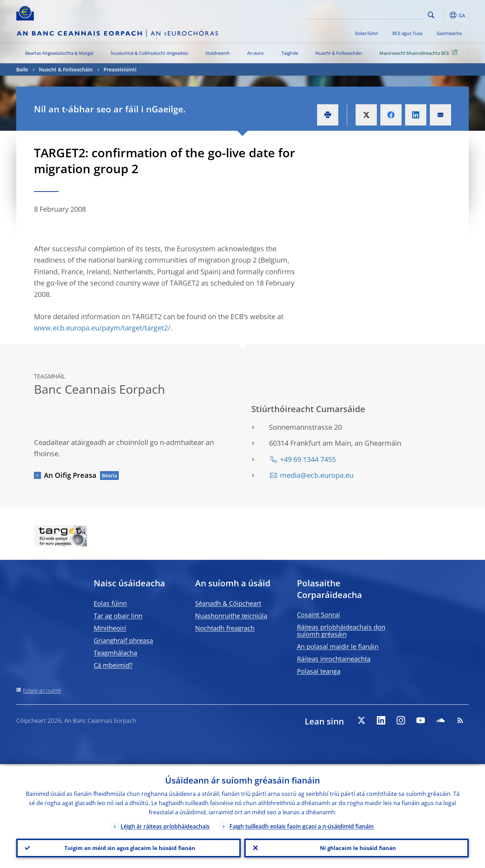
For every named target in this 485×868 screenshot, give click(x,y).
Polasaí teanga (319, 671)
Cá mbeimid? (113, 665)
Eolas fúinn (367, 33)
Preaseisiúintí (120, 69)
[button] (444, 15)
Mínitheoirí (110, 628)
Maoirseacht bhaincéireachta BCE (420, 53)
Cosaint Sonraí (319, 615)
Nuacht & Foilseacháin (339, 53)
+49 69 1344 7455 (308, 459)
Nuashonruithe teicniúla (231, 616)
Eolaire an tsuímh (42, 690)
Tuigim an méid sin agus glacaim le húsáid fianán (128, 847)
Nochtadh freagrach (225, 628)
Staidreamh (218, 53)
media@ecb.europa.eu (317, 475)
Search (431, 15)
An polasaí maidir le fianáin (338, 646)
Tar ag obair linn (118, 616)
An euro (255, 53)
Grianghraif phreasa (123, 640)
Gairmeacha (449, 33)
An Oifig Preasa (70, 475)
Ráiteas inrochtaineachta (334, 659)
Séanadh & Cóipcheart (228, 603)
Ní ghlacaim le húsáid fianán (357, 847)
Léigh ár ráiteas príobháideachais (165, 825)
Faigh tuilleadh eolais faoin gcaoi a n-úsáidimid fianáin (302, 825)
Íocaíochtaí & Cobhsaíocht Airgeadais (149, 53)
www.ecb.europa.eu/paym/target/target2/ (102, 328)
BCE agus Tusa (407, 33)
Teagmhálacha (115, 653)
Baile (22, 69)
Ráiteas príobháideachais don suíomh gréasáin (341, 631)
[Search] (390, 14)
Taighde (290, 53)
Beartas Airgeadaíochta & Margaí (59, 53)
